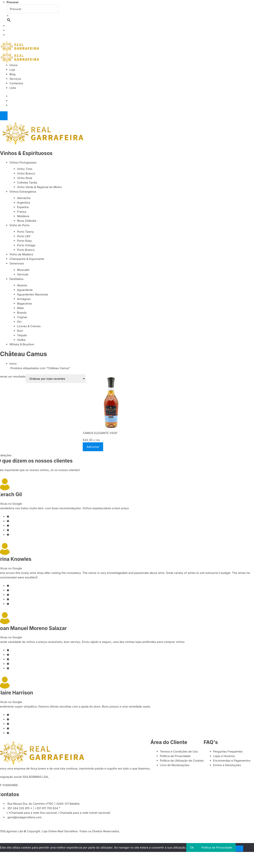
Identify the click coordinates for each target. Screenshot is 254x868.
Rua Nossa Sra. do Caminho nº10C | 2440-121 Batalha (43, 804)
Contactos (16, 83)
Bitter (21, 308)
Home (13, 65)
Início (13, 364)
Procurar (13, 2)
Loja (12, 70)
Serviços (15, 79)
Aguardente (25, 290)
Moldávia (23, 216)
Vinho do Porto (19, 225)
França (22, 212)
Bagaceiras (25, 304)
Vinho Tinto (25, 169)
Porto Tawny (25, 232)
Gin (19, 322)
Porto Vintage (26, 245)
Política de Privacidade (175, 757)
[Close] (4, 116)
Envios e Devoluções (227, 766)
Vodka (21, 340)
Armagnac (24, 299)
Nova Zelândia (27, 221)
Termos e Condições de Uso (179, 752)
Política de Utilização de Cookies (182, 761)
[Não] (239, 849)
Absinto (22, 286)
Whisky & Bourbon (22, 345)
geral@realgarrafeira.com (25, 818)
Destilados (16, 279)
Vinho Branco (26, 174)
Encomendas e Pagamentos (232, 761)
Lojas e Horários (224, 757)
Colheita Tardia (27, 183)
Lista (13, 88)
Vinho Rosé (25, 178)
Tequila (22, 336)
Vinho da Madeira (21, 255)
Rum (20, 331)
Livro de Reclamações (175, 766)
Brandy (22, 313)
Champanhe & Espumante (27, 259)
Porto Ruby (24, 241)
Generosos (17, 264)
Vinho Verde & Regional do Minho (39, 187)
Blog (12, 74)
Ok (192, 848)
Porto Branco (26, 250)
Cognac (22, 317)
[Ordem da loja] (56, 379)
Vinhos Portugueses (23, 163)
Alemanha (24, 198)
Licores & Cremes (29, 327)
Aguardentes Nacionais (33, 295)
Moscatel (23, 270)
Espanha (23, 207)
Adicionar (93, 447)
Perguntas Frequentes (228, 752)
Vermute (23, 275)
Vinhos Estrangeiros (23, 192)
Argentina (23, 203)
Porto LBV (24, 236)
